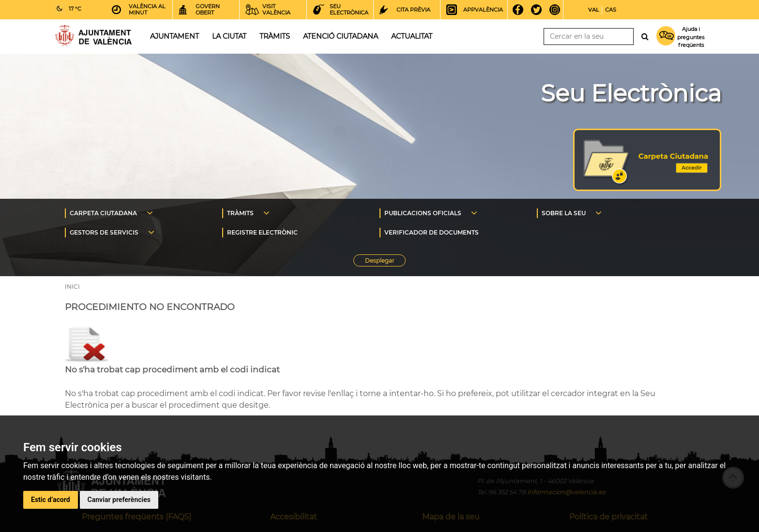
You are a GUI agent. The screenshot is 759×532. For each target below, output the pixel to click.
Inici (93, 36)
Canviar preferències (119, 500)
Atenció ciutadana (341, 36)
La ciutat (229, 36)
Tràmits (275, 36)
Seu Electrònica (631, 93)
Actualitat (412, 36)
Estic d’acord (51, 500)
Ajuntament (175, 36)
